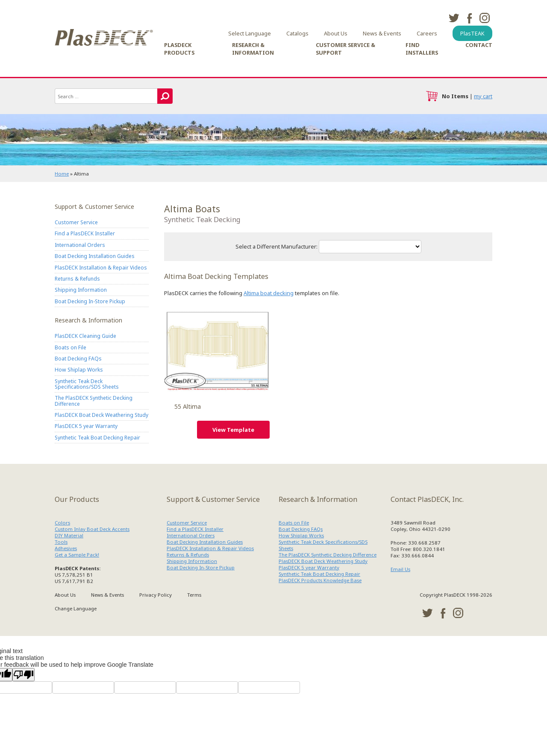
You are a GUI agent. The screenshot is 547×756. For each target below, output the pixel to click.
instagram (485, 18)
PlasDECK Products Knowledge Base (320, 580)
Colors (62, 523)
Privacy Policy (156, 595)
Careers (427, 33)
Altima (217, 349)
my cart (483, 96)
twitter (454, 18)
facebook (469, 18)
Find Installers (422, 49)
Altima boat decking (269, 293)
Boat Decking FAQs (78, 359)
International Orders (80, 245)
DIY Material (69, 535)
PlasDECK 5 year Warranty (86, 426)
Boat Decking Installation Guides (95, 256)
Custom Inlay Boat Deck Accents (92, 529)
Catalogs (297, 33)
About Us (336, 33)
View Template (233, 430)
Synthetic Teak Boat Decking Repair (97, 438)
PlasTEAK (472, 33)
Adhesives (66, 548)
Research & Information (253, 49)
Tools (61, 542)
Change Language (76, 608)
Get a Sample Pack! (77, 555)
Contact (479, 45)
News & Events (382, 33)
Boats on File (71, 347)
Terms (194, 595)
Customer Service (76, 222)
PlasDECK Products (179, 49)
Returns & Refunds (77, 279)
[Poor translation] (24, 675)
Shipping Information (81, 290)
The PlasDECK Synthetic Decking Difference (94, 401)
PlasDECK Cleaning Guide (85, 336)
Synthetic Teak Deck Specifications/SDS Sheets (87, 384)
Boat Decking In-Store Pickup (90, 301)
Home (62, 174)
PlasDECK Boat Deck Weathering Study (101, 415)
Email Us (400, 569)
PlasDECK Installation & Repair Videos (101, 268)
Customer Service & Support (346, 49)
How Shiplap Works (79, 370)
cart (432, 96)
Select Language (250, 33)
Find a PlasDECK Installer (85, 234)
